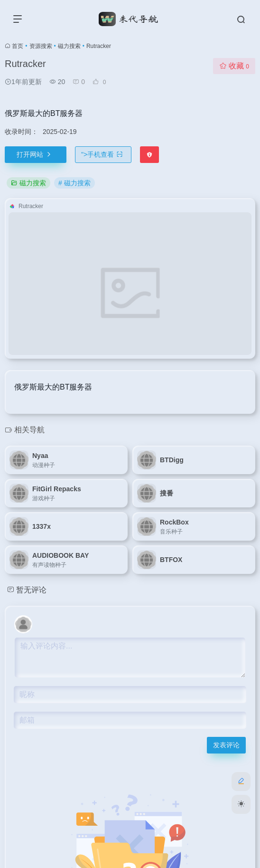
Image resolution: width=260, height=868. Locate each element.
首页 (18, 46)
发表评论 (226, 745)
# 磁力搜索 (74, 183)
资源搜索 (41, 46)
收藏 (234, 66)
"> (103, 154)
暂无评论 (31, 590)
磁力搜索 (69, 46)
